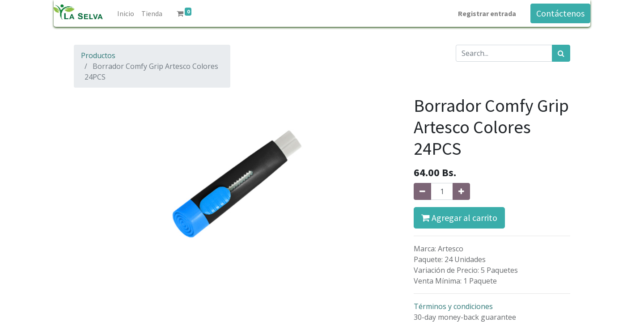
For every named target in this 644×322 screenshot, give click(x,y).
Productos (98, 55)
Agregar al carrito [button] (459, 218)
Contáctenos (560, 13)
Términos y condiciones (453, 306)
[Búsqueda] (561, 53)
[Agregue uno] (461, 191)
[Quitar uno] (422, 191)
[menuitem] (126, 13)
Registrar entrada (487, 13)
